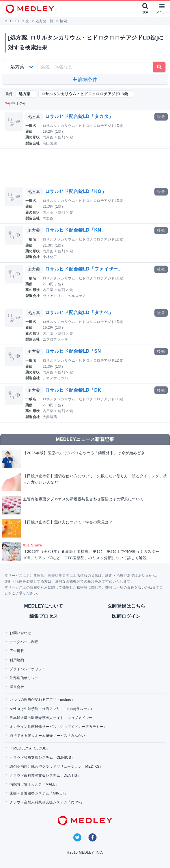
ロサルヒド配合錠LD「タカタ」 (79, 116)
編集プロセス (44, 616)
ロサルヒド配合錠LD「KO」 (76, 191)
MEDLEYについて (44, 606)
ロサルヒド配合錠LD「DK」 (75, 390)
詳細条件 (85, 79)
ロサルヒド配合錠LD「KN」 (75, 230)
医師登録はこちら (126, 606)
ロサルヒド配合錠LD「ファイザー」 (84, 269)
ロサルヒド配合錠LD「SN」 (75, 351)
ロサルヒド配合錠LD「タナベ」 (79, 312)
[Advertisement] (86, 167)
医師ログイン (126, 616)
